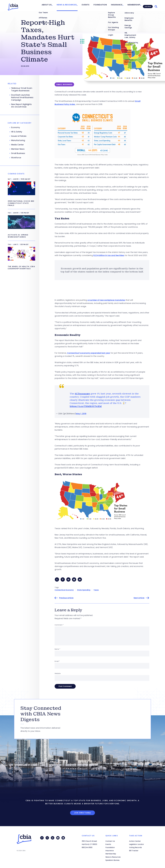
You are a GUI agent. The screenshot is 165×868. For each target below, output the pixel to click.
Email (57, 662)
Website (58, 674)
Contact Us (110, 841)
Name (57, 650)
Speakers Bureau (112, 860)
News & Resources (73, 5)
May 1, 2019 (81, 414)
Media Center (17, 145)
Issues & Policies (19, 136)
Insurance (117, 5)
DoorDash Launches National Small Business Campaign (22, 97)
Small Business (18, 153)
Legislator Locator (137, 844)
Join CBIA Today (82, 813)
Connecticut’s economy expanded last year (89, 353)
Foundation (103, 5)
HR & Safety (17, 132)
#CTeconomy (82, 394)
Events (90, 5)
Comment (59, 625)
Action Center (135, 841)
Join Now (147, 5)
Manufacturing (18, 140)
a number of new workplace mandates (106, 300)
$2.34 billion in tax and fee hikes (109, 255)
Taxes (96, 590)
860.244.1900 (87, 847)
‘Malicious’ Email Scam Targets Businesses (22, 89)
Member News (18, 149)
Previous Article (66, 598)
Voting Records (135, 847)
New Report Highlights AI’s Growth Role (21, 106)
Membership (132, 5)
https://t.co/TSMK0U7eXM (86, 406)
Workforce (16, 158)
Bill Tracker (134, 851)
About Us (55, 5)
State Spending (84, 590)
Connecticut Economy (64, 590)
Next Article (139, 598)
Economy (16, 127)
